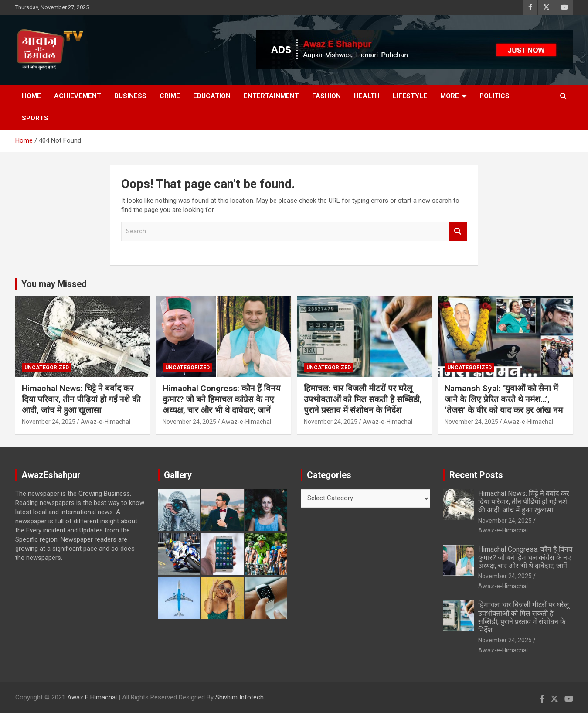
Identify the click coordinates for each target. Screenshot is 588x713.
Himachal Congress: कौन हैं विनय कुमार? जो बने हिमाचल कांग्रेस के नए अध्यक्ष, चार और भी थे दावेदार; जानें (221, 399)
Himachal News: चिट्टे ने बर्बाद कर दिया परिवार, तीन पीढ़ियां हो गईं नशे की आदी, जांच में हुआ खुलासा (81, 399)
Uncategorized (47, 368)
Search (458, 231)
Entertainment (271, 96)
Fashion (326, 96)
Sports (35, 118)
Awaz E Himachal (92, 697)
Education (212, 96)
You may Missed (54, 284)
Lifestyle (410, 96)
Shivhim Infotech (240, 697)
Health (367, 96)
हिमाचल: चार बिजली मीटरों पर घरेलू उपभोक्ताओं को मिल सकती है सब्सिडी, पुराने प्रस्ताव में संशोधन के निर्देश (363, 399)
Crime (170, 96)
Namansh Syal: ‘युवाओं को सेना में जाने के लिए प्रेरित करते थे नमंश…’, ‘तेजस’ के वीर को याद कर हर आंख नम (504, 399)
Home (31, 96)
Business (130, 96)
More (450, 96)
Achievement (78, 96)
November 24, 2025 (49, 422)
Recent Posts (476, 475)
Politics (495, 96)
